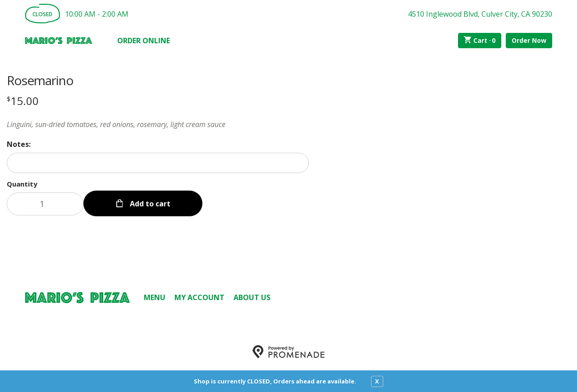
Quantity (22, 184)
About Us (252, 297)
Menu (155, 297)
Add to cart (149, 204)
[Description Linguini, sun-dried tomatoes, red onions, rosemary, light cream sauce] (158, 124)
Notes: (19, 144)
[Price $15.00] (23, 101)
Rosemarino (40, 80)
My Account (199, 297)
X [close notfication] (377, 381)
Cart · (480, 41)
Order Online (144, 41)
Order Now (529, 40)
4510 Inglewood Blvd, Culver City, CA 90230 (480, 14)
